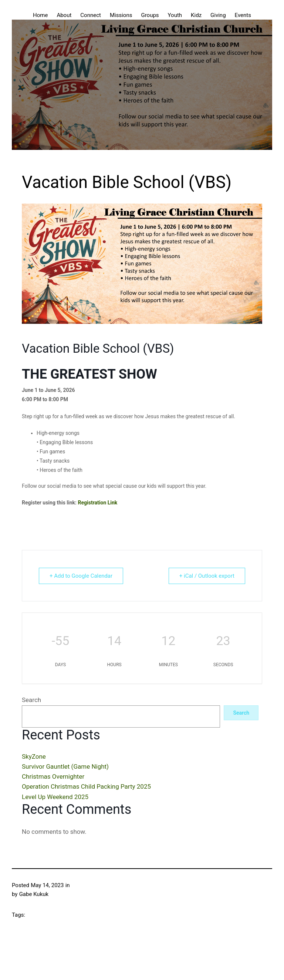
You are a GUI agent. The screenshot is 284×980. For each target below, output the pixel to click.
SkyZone (34, 756)
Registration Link (98, 503)
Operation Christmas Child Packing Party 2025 (86, 786)
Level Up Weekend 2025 (55, 797)
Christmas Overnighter (53, 776)
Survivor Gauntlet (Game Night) (65, 766)
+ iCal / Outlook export (207, 576)
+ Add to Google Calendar (81, 576)
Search (31, 700)
